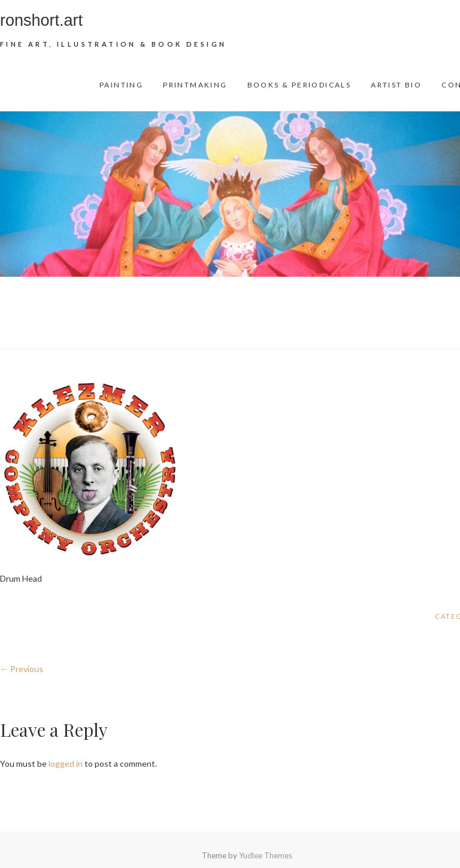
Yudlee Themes (266, 855)
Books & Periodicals (299, 85)
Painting (121, 85)
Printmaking (195, 85)
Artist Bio (396, 85)
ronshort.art (41, 20)
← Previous (22, 669)
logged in (66, 763)
